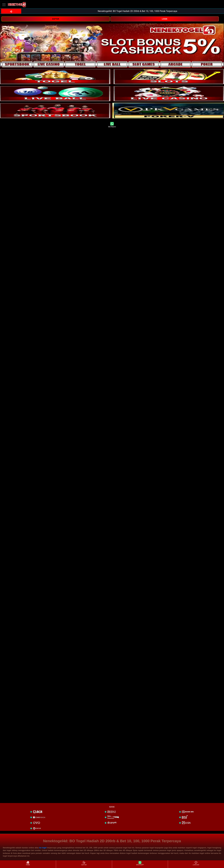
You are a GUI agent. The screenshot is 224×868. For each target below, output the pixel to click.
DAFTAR (56, 19)
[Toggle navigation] (4, 5)
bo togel (43, 848)
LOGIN (165, 19)
